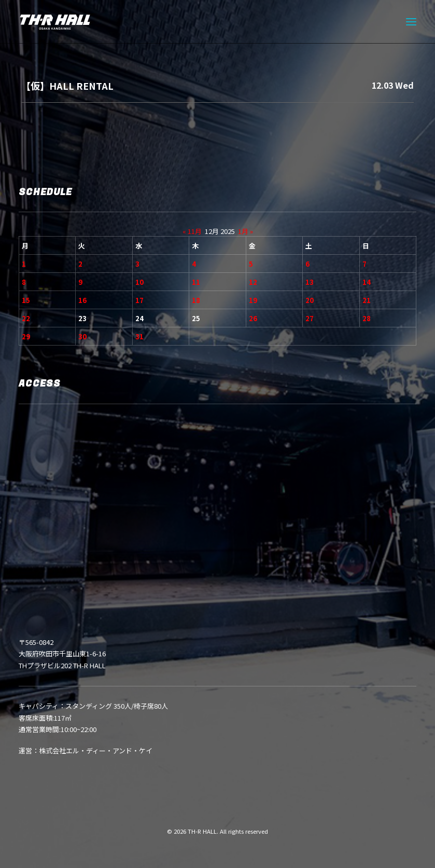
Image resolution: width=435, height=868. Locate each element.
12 (253, 282)
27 (310, 318)
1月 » (245, 231)
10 (139, 282)
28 (367, 318)
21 (367, 300)
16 (82, 300)
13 (310, 282)
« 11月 (192, 231)
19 (253, 300)
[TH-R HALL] (55, 22)
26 (253, 318)
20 (310, 300)
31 (139, 336)
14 (367, 282)
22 (26, 318)
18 (196, 300)
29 (26, 336)
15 (26, 300)
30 (82, 336)
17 (139, 300)
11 (196, 282)
